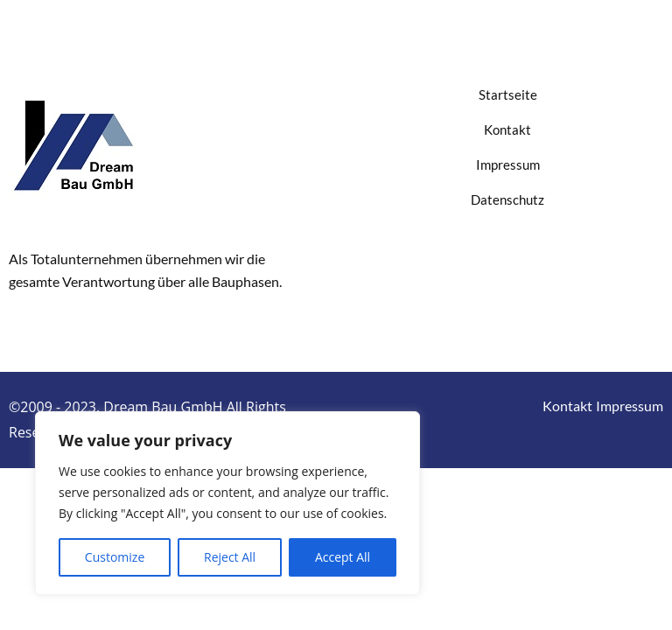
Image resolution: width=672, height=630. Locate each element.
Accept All (343, 557)
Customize (115, 557)
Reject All (230, 557)
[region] (227, 503)
